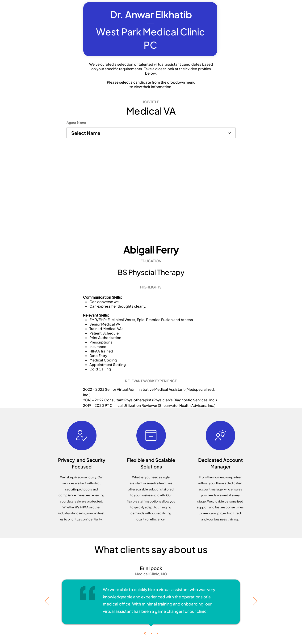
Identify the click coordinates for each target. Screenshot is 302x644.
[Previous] (47, 601)
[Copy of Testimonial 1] (151, 633)
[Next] (255, 601)
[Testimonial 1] (145, 633)
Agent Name (76, 123)
